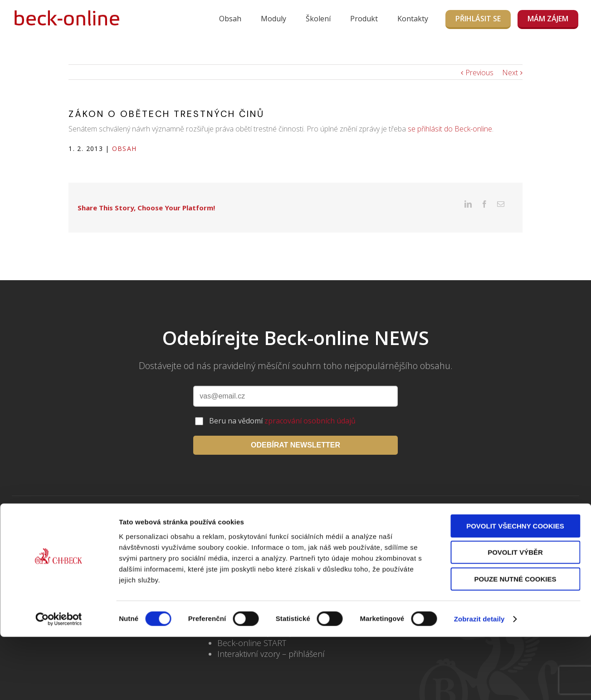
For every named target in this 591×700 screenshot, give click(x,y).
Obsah (230, 19)
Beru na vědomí (282, 407)
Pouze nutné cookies (515, 603)
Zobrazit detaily (479, 643)
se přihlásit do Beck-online (450, 129)
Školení (318, 19)
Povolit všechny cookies (515, 550)
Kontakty (413, 19)
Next (510, 73)
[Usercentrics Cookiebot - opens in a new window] (59, 643)
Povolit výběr (515, 576)
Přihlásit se (478, 19)
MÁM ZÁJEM (548, 19)
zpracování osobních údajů (310, 407)
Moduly (274, 19)
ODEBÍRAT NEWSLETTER (295, 431)
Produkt (364, 19)
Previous (479, 73)
